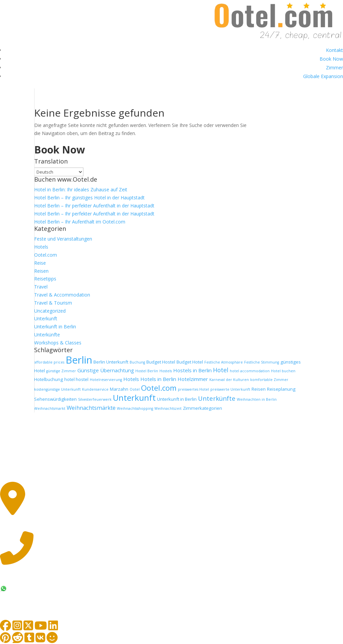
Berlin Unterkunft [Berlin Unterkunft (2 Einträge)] (111, 362)
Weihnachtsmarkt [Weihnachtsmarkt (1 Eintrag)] (50, 408)
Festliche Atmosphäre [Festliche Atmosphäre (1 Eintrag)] (224, 362)
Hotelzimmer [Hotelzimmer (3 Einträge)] (193, 379)
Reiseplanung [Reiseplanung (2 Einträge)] (281, 389)
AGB (61, 475)
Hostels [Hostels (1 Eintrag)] (166, 371)
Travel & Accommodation (62, 295)
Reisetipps (45, 279)
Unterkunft (46, 318)
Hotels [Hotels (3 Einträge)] (131, 379)
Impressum (28, 475)
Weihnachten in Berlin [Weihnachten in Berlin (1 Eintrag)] (257, 399)
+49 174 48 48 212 (40, 589)
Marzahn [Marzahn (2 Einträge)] (119, 389)
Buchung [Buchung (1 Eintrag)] (137, 362)
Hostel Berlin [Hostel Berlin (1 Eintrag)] (147, 371)
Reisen (41, 271)
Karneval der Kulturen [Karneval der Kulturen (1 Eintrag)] (229, 380)
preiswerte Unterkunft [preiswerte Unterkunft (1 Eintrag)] (230, 389)
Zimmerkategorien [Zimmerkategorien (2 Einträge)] (202, 408)
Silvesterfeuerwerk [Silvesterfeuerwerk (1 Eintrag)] (95, 399)
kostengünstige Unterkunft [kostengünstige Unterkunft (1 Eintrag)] (57, 389)
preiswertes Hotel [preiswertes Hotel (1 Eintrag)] (193, 389)
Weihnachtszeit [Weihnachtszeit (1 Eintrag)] (168, 408)
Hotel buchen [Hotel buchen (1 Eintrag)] (283, 371)
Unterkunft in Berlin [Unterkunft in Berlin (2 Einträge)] (177, 399)
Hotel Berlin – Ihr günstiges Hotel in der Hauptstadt (89, 198)
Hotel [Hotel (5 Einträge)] (221, 370)
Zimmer (334, 68)
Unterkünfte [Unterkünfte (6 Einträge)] (217, 398)
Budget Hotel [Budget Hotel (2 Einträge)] (190, 362)
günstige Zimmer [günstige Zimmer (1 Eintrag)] (61, 371)
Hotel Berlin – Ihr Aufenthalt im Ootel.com (80, 222)
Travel (41, 287)
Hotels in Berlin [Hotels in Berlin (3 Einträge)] (158, 379)
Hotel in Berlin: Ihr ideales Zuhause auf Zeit (81, 189)
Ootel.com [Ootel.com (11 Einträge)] (159, 388)
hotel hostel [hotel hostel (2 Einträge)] (76, 379)
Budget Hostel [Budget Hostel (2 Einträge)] (161, 362)
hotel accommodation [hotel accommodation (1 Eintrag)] (250, 371)
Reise (40, 263)
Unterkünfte (47, 335)
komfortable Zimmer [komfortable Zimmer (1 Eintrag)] (269, 380)
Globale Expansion (323, 76)
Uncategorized (50, 311)
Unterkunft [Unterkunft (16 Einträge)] (134, 398)
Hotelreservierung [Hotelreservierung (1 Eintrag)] (106, 380)
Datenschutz (95, 475)
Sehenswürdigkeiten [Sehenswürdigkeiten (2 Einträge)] (55, 399)
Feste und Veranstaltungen (63, 239)
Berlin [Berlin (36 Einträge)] (79, 360)
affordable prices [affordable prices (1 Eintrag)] (49, 362)
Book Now (331, 59)
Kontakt (334, 50)
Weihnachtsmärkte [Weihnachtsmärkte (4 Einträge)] (91, 408)
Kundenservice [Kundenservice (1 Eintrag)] (95, 389)
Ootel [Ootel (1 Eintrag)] (135, 389)
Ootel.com (46, 255)
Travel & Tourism (53, 303)
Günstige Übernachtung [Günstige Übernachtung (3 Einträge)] (106, 370)
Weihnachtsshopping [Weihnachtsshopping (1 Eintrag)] (135, 408)
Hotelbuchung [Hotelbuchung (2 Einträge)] (49, 379)
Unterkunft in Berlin (55, 327)
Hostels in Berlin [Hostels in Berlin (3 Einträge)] (192, 370)
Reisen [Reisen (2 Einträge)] (259, 389)
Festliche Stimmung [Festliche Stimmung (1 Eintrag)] (262, 362)
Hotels (41, 247)
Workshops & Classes (58, 343)
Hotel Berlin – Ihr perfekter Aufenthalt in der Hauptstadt (94, 206)
